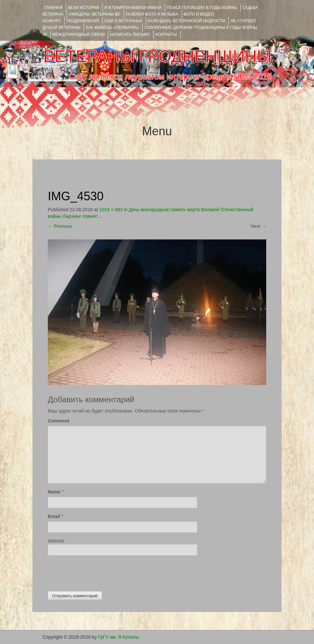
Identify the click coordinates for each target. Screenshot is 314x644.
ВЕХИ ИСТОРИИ (83, 8)
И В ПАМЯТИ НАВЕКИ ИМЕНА (133, 8)
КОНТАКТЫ (166, 34)
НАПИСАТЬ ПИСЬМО (130, 34)
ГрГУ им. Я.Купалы (119, 637)
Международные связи (78, 34)
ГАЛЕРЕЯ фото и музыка (152, 14)
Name (54, 492)
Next (258, 226)
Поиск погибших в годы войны (202, 8)
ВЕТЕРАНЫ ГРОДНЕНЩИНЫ (157, 56)
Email (54, 516)
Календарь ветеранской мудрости (187, 21)
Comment (59, 421)
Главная (53, 8)
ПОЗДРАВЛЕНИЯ (83, 21)
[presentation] (98, 572)
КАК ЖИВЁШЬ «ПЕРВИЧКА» (112, 28)
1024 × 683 (111, 210)
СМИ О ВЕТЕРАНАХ (123, 21)
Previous (60, 226)
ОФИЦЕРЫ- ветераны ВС (94, 14)
